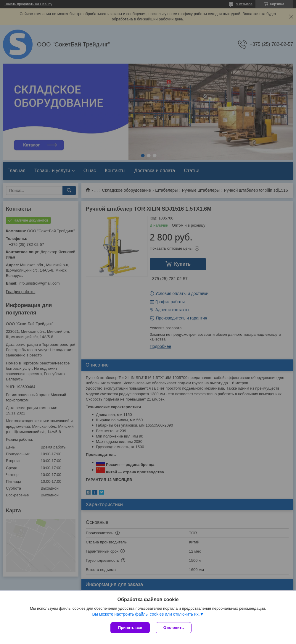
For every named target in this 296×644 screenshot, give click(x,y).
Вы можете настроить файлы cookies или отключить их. (146, 614)
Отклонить (174, 628)
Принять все (130, 628)
